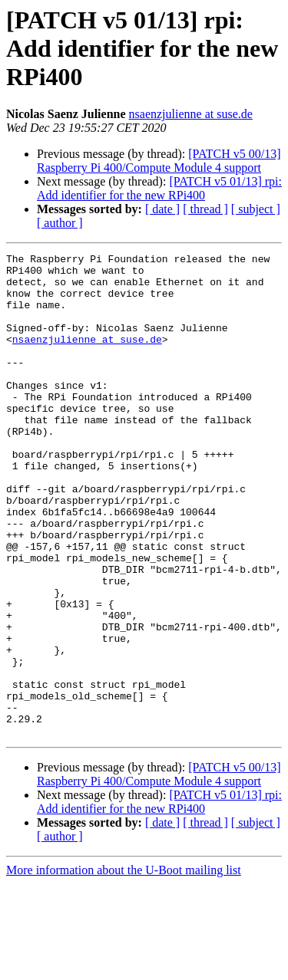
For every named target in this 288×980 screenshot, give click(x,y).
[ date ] (162, 209)
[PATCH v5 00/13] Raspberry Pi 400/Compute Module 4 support (159, 161)
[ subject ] (256, 209)
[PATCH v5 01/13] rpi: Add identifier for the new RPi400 (159, 188)
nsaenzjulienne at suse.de (191, 114)
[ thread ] (205, 209)
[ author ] (60, 223)
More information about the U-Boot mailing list (124, 967)
